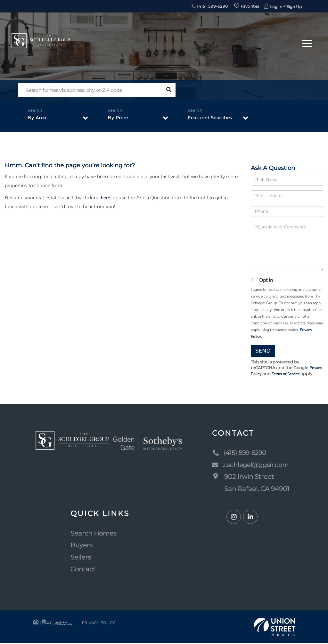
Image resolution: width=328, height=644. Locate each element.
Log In (276, 7)
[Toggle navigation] (307, 42)
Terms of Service (287, 375)
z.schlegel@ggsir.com (250, 465)
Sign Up (294, 7)
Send (263, 351)
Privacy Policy (96, 624)
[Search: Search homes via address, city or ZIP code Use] (90, 90)
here (106, 198)
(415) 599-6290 (210, 6)
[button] (169, 90)
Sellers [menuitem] (81, 558)
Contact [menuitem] (83, 570)
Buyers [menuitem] (82, 546)
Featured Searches (213, 119)
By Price (119, 119)
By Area (38, 119)
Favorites (247, 6)
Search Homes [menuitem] (94, 534)
